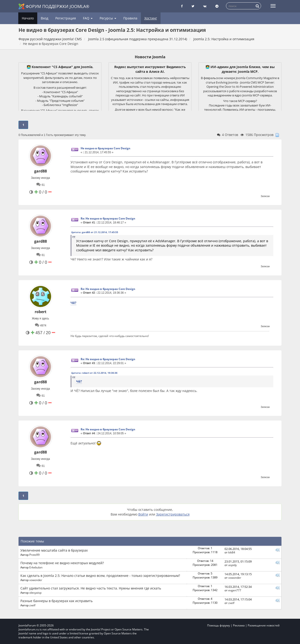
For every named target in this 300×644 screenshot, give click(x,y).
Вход (45, 18)
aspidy (232, 565)
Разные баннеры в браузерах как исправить (56, 601)
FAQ (88, 18)
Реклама (239, 625)
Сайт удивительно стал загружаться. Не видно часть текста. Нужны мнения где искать (91, 588)
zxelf (32, 605)
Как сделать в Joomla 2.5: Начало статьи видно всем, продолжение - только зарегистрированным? (100, 576)
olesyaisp (35, 593)
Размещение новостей (264, 625)
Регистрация (66, 18)
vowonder (36, 580)
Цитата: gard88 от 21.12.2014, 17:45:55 (95, 232)
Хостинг (151, 18)
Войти (143, 514)
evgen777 (235, 590)
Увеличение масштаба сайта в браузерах (54, 550)
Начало (28, 18)
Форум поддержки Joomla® (54, 6)
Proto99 (34, 555)
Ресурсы (108, 18)
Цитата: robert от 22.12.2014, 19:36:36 (94, 373)
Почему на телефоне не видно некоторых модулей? (62, 563)
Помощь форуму (219, 625)
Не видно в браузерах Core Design (105, 148)
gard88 (41, 171)
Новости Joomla (150, 57)
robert (41, 312)
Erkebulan (36, 567)
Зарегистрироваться (173, 514)
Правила (130, 18)
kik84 (232, 552)
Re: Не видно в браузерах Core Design (108, 218)
